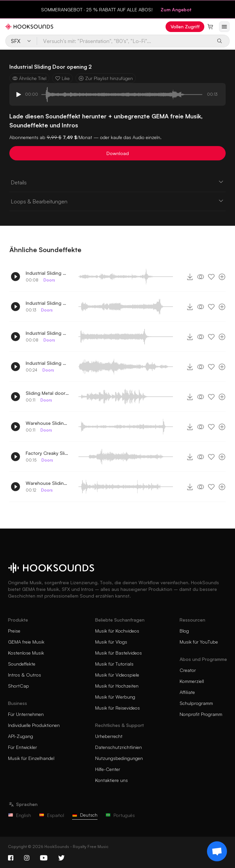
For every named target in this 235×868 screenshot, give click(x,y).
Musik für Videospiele (117, 675)
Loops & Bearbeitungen (117, 201)
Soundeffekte (22, 664)
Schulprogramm (196, 703)
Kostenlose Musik (26, 653)
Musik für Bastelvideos (119, 653)
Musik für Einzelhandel (31, 758)
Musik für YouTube (199, 642)
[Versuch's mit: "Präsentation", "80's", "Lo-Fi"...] (125, 41)
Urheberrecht (109, 736)
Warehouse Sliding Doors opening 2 (47, 423)
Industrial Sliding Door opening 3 (47, 363)
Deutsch (85, 815)
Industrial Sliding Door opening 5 (47, 273)
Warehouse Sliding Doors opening (47, 483)
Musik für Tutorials (114, 664)
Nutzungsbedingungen (119, 758)
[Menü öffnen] (224, 27)
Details (117, 182)
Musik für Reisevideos (117, 708)
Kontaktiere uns (111, 780)
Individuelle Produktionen (34, 725)
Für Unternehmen (26, 714)
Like (62, 78)
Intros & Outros (25, 675)
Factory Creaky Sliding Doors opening (47, 453)
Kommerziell (192, 681)
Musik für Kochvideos (117, 631)
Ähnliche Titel (29, 78)
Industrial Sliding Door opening (47, 303)
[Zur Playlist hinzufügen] (222, 277)
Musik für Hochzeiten (117, 686)
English (20, 815)
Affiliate (187, 692)
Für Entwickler (23, 747)
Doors (49, 280)
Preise (14, 631)
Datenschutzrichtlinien (119, 747)
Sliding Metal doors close (47, 393)
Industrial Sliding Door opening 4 (47, 333)
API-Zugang (21, 736)
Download (118, 153)
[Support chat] (217, 851)
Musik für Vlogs (111, 642)
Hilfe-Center (108, 769)
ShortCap (19, 686)
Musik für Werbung (115, 697)
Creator (188, 670)
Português (120, 815)
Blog (184, 631)
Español (52, 815)
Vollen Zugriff (185, 27)
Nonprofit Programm (201, 714)
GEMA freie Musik (26, 642)
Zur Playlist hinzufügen (106, 78)
